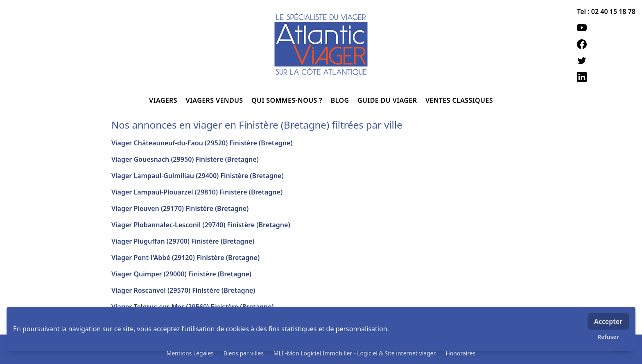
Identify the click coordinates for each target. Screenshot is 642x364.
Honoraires (460, 353)
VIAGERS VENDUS (216, 100)
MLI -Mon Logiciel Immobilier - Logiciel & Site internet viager (355, 353)
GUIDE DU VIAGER (388, 100)
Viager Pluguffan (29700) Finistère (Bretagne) (183, 241)
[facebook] (606, 44)
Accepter (608, 321)
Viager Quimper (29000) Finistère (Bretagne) (181, 274)
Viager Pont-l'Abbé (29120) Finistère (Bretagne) (185, 258)
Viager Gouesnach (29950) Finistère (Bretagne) (185, 159)
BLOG (341, 100)
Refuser (608, 337)
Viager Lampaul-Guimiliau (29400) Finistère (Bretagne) (198, 176)
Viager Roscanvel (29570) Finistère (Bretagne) (183, 290)
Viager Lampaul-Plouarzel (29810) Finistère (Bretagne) (197, 192)
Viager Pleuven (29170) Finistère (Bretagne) (180, 208)
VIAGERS (164, 100)
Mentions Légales (190, 353)
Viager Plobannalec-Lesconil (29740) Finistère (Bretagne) (201, 225)
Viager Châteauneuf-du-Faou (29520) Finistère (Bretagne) (202, 143)
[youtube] (606, 28)
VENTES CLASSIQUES (459, 100)
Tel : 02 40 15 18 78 (606, 11)
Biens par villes (244, 353)
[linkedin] (606, 77)
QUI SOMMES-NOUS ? (288, 100)
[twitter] (606, 61)
